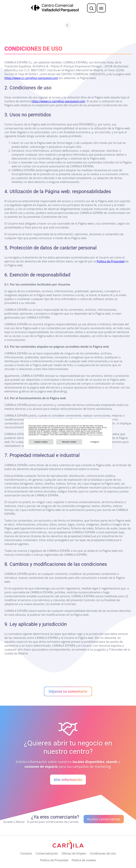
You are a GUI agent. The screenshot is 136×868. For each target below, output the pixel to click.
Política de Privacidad (111, 261)
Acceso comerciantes (104, 819)
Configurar (95, 442)
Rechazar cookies (69, 442)
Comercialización (47, 853)
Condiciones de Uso (103, 853)
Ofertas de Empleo (74, 853)
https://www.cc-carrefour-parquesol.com (31, 78)
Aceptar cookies (41, 442)
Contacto (26, 853)
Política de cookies (95, 435)
